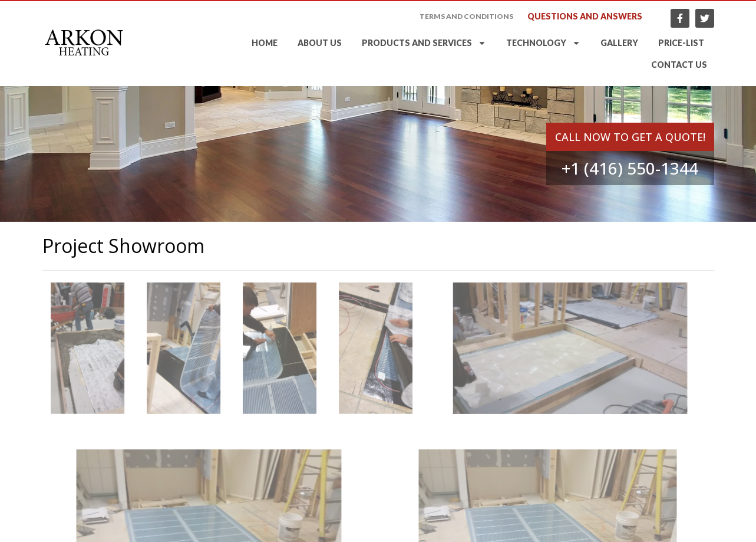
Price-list (681, 43)
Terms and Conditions (466, 17)
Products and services (424, 44)
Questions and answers (585, 17)
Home (265, 43)
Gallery (619, 43)
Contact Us (679, 65)
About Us (320, 43)
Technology (543, 44)
